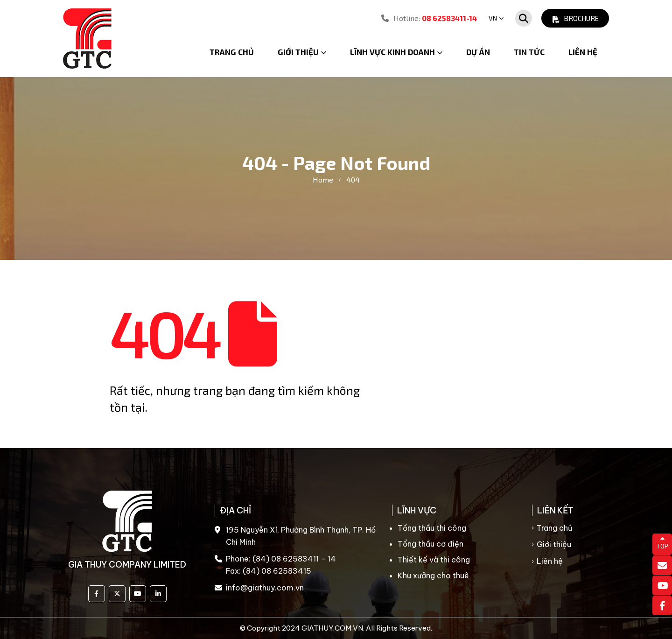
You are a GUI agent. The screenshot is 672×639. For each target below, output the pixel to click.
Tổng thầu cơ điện (430, 544)
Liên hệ (583, 52)
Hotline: (429, 18)
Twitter (117, 594)
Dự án (478, 52)
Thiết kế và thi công (434, 560)
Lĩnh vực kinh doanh (392, 52)
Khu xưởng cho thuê (433, 576)
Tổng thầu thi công (432, 528)
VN (493, 18)
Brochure (575, 18)
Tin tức (529, 52)
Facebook (97, 594)
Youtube (138, 594)
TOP (662, 543)
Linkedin (158, 594)
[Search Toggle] (524, 18)
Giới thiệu (554, 544)
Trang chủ (232, 52)
